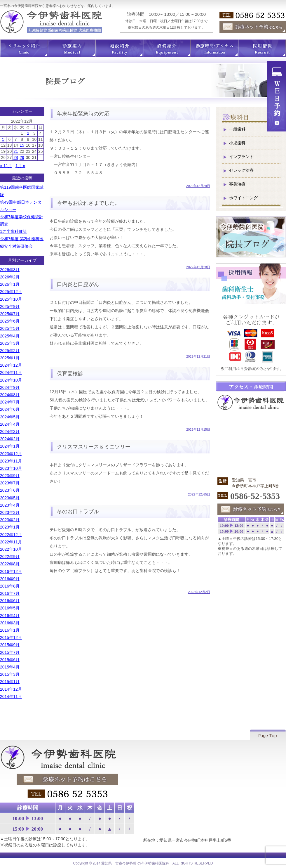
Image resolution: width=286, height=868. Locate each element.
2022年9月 (10, 557)
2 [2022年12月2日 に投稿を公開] (28, 133)
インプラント (241, 157)
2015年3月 (10, 674)
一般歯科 (237, 129)
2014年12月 (11, 689)
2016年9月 (10, 579)
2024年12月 (11, 365)
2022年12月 (11, 535)
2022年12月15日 (198, 429)
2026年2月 (10, 277)
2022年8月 (10, 564)
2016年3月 (10, 623)
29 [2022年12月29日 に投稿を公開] (22, 157)
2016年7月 (10, 593)
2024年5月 (10, 417)
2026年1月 (10, 284)
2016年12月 (11, 571)
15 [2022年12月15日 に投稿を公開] (22, 145)
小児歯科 (237, 143)
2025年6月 (10, 321)
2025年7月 (10, 314)
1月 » (20, 166)
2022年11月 (11, 542)
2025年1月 (10, 358)
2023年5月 (10, 498)
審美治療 (237, 184)
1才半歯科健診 (13, 231)
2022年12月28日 (198, 267)
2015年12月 (11, 637)
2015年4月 (10, 667)
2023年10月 (11, 468)
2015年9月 (10, 645)
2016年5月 (10, 608)
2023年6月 (10, 490)
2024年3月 (10, 432)
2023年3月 (10, 512)
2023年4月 (10, 505)
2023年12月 (11, 454)
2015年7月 (10, 652)
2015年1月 (10, 682)
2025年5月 (10, 328)
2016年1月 (10, 630)
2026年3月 (10, 270)
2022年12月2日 (199, 592)
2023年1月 (10, 527)
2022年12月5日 (199, 494)
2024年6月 (10, 409)
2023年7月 (10, 483)
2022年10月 (11, 549)
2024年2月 (10, 439)
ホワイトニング (243, 198)
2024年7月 (10, 402)
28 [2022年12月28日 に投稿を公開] (16, 157)
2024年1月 (10, 446)
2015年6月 (10, 660)
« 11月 (6, 166)
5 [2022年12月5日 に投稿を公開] (3, 139)
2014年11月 (11, 697)
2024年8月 (10, 395)
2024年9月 (10, 387)
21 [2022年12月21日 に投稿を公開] (16, 151)
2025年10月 (11, 299)
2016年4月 (10, 616)
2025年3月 (10, 343)
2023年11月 (11, 461)
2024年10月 (11, 380)
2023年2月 (10, 520)
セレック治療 (241, 170)
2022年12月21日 (198, 356)
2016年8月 (10, 586)
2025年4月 (10, 336)
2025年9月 (10, 306)
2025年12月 (11, 292)
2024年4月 (10, 424)
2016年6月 (10, 601)
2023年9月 (10, 476)
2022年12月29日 (198, 186)
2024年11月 (11, 373)
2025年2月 (10, 351)
